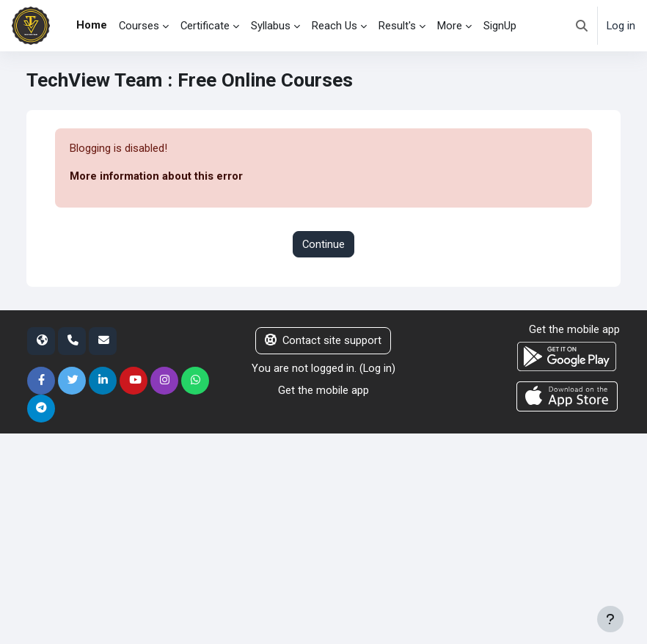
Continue (323, 244)
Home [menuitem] (92, 25)
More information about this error (156, 176)
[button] (582, 26)
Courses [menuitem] (139, 26)
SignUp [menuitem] (500, 26)
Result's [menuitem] (397, 26)
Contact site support (323, 340)
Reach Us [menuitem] (335, 26)
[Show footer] (610, 619)
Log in (621, 26)
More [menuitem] (450, 26)
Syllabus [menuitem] (271, 26)
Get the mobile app (323, 390)
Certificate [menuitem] (205, 26)
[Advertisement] (323, 536)
